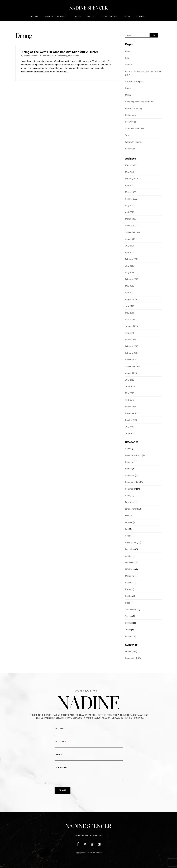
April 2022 (130, 212)
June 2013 (130, 387)
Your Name (89, 731)
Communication (132, 482)
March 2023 (131, 192)
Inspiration (130, 549)
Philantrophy (109, 16)
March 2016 (131, 319)
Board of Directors (133, 455)
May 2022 (130, 206)
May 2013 (130, 393)
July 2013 (130, 380)
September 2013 (133, 367)
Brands (128, 469)
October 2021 (131, 226)
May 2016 (130, 313)
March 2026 (131, 165)
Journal (129, 556)
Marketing (130, 576)
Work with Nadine (56, 16)
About (34, 16)
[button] (56, 16)
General (129, 536)
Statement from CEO (134, 129)
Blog (127, 16)
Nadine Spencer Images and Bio (140, 102)
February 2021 (132, 259)
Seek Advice (131, 122)
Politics (128, 596)
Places (76, 56)
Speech (128, 616)
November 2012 (132, 413)
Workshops (130, 149)
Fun (70, 56)
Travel (128, 630)
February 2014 (132, 353)
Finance (129, 522)
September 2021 (133, 232)
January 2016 (131, 326)
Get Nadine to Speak (134, 82)
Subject (89, 757)
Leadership (130, 563)
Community (130, 489)
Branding (129, 462)
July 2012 (130, 427)
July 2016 (130, 306)
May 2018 (130, 273)
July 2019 (130, 266)
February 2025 (132, 179)
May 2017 (130, 286)
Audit (128, 449)
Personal (129, 583)
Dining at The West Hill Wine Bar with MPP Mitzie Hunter (59, 52)
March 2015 (131, 340)
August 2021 (131, 239)
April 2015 (130, 333)
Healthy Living (132, 542)
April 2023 (130, 185)
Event (128, 516)
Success (129, 623)
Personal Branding (133, 108)
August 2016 (131, 299)
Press (128, 603)
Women (129, 636)
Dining (64, 56)
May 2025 (130, 172)
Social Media (131, 610)
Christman (130, 475)
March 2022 (131, 219)
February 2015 (132, 346)
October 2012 (131, 420)
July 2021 (130, 246)
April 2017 (130, 293)
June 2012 (130, 433)
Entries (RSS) (131, 652)
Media (91, 16)
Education (130, 502)
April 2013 (130, 400)
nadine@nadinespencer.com (89, 835)
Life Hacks (130, 569)
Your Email (89, 744)
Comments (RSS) (133, 658)
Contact (141, 16)
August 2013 (131, 373)
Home (128, 88)
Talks (78, 16)
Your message (89, 775)
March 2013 (131, 407)
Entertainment (131, 509)
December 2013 (132, 360)
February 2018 (132, 279)
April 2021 (130, 252)
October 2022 (131, 199)
